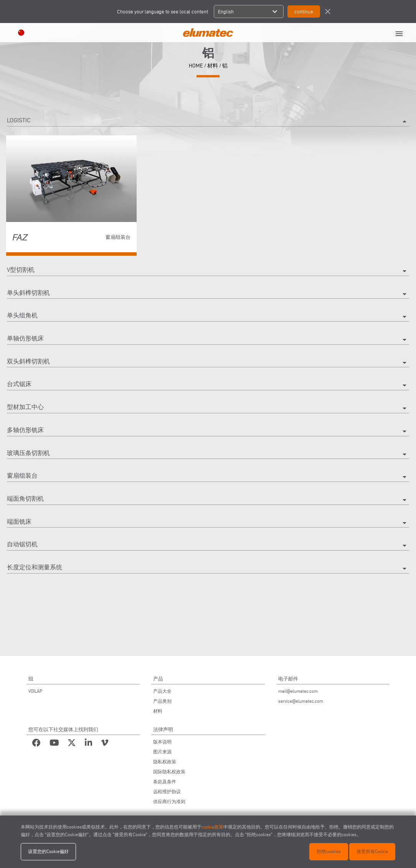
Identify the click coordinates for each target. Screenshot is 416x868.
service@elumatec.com (301, 701)
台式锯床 (208, 385)
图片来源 (162, 752)
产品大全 (162, 691)
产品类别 (162, 701)
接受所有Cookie (372, 851)
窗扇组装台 (208, 477)
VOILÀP (35, 691)
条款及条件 (165, 782)
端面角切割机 (208, 500)
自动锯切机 (208, 546)
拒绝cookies (329, 851)
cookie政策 (212, 827)
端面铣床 (208, 523)
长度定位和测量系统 (208, 569)
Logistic (208, 122)
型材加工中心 (208, 408)
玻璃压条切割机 (208, 454)
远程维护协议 (167, 792)
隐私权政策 (165, 762)
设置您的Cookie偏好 (48, 851)
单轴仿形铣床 (208, 340)
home (196, 65)
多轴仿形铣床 (208, 431)
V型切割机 (208, 271)
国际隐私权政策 (169, 772)
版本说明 (162, 742)
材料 (213, 65)
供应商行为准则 (169, 801)
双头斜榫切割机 (208, 363)
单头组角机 (208, 317)
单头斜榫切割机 (208, 294)
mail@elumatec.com (298, 691)
